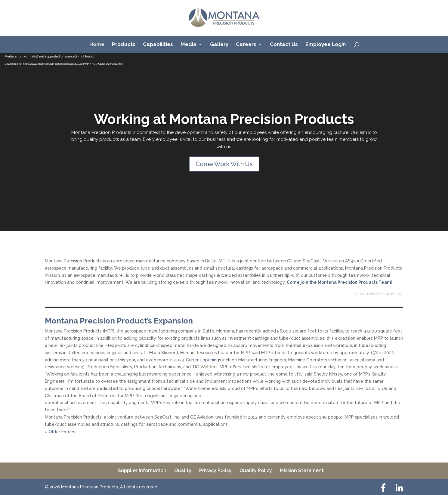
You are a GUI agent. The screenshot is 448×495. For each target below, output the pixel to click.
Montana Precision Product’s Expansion (119, 321)
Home (97, 45)
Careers (246, 45)
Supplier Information (142, 470)
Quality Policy (256, 470)
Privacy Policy (215, 470)
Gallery (219, 45)
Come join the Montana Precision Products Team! (340, 282)
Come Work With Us (224, 164)
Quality (183, 470)
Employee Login (326, 45)
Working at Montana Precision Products (224, 119)
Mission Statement (302, 470)
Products (124, 45)
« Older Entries (60, 432)
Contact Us (284, 45)
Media (188, 45)
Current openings (204, 360)
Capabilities (158, 45)
